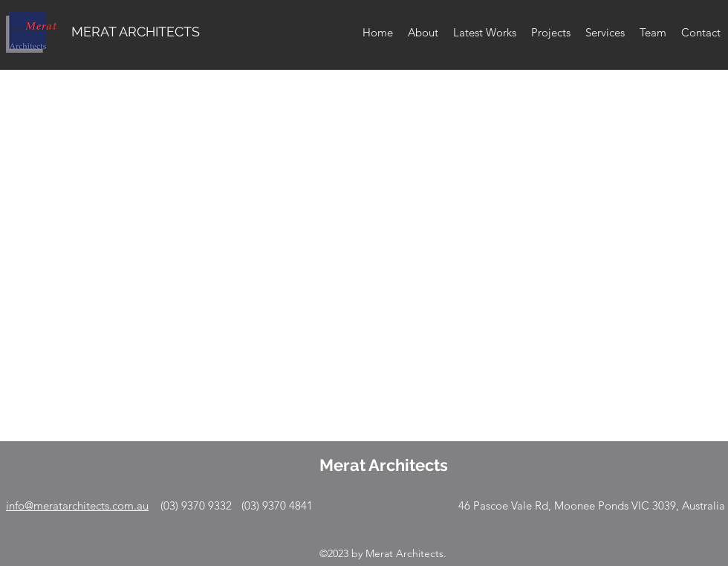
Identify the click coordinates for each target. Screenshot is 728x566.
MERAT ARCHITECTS (136, 32)
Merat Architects (384, 465)
